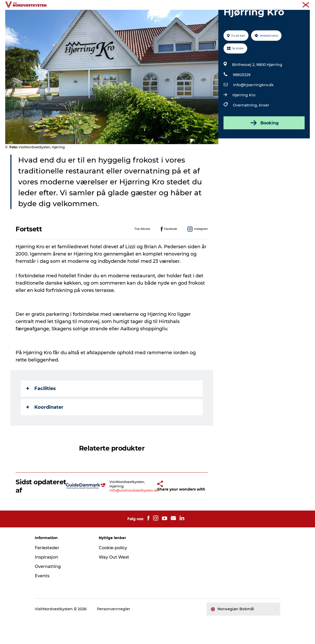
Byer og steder (98, 17)
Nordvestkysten (298, 5)
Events (156, 17)
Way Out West (114, 582)
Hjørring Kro (244, 120)
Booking (264, 147)
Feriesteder (47, 572)
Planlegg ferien (217, 17)
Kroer (264, 130)
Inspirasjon (131, 17)
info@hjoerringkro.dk (253, 110)
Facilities (41, 413)
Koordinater (45, 432)
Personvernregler (114, 634)
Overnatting (182, 17)
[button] (148, 511)
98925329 (242, 99)
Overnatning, (246, 130)
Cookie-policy (113, 572)
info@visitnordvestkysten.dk (124, 515)
